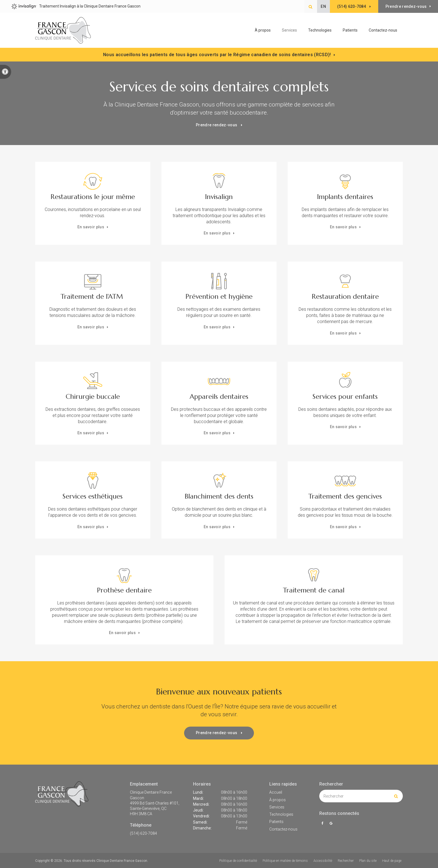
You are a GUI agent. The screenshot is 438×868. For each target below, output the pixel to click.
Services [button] (289, 30)
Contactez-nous (383, 30)
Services (277, 807)
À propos (278, 800)
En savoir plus (91, 227)
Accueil (276, 792)
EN (322, 6)
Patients (350, 30)
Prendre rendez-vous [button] (406, 6)
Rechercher (346, 861)
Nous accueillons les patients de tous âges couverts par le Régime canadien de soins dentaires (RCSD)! (217, 55)
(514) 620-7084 (143, 833)
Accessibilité (323, 861)
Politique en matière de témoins (285, 861)
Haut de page (392, 861)
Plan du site (368, 861)
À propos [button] (263, 30)
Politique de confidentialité (238, 861)
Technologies (320, 30)
